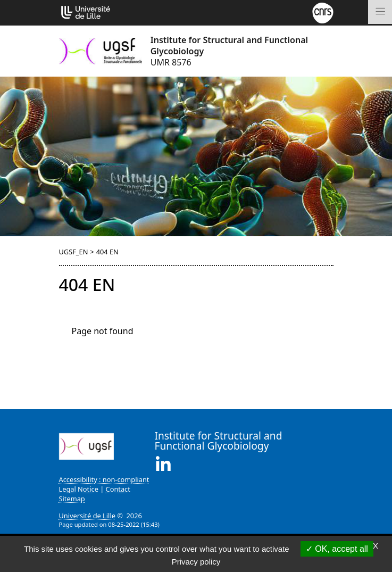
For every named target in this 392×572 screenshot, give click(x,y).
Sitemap (72, 499)
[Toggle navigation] (380, 12)
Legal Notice (79, 489)
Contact (118, 489)
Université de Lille (87, 516)
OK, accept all (337, 549)
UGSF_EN (74, 252)
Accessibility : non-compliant (104, 479)
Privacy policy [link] (196, 562)
